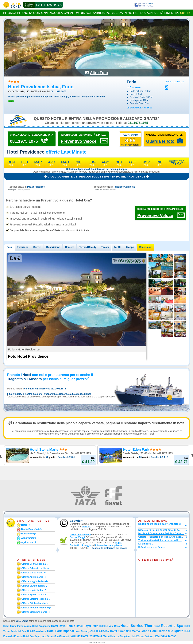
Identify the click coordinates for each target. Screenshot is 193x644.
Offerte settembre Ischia (35, 599)
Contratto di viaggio (81, 545)
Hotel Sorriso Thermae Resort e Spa (152, 626)
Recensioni (146, 247)
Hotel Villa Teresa (165, 636)
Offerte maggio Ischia (33, 581)
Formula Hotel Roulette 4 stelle (90, 636)
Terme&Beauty (88, 247)
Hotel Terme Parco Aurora (18, 626)
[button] (109, 548)
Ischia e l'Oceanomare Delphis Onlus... (161, 533)
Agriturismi (27, 542)
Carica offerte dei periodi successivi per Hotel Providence (96, 176)
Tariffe (118, 247)
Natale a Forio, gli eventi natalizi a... (159, 530)
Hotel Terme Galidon (142, 636)
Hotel (24, 525)
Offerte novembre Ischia (35, 608)
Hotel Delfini (103, 631)
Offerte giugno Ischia (33, 586)
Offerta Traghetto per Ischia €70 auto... (161, 537)
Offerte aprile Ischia (32, 577)
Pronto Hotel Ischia (80, 535)
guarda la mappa (141, 108)
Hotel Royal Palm (87, 626)
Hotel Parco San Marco (125, 631)
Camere (70, 247)
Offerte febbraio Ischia (34, 568)
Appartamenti (29, 538)
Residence (27, 534)
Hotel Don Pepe (32, 636)
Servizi (37, 247)
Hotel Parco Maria (37, 631)
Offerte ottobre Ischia (33, 603)
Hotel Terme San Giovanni (55, 636)
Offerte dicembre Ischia (34, 612)
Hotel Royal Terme (63, 626)
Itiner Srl (87, 527)
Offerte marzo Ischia (32, 573)
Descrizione (53, 247)
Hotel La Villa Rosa (109, 626)
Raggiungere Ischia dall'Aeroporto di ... (160, 525)
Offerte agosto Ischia (33, 595)
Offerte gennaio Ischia (34, 564)
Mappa (130, 247)
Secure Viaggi (77, 537)
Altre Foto (99, 73)
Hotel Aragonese (41, 626)
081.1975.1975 (49, 5)
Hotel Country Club (85, 631)
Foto (9, 247)
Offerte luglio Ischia (33, 590)
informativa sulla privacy (109, 545)
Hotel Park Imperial (60, 631)
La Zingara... (146, 544)
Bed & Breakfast (30, 529)
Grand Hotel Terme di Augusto (162, 631)
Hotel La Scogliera (120, 636)
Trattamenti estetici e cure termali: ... (160, 540)
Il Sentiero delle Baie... (152, 547)
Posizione (23, 247)
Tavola (105, 247)
